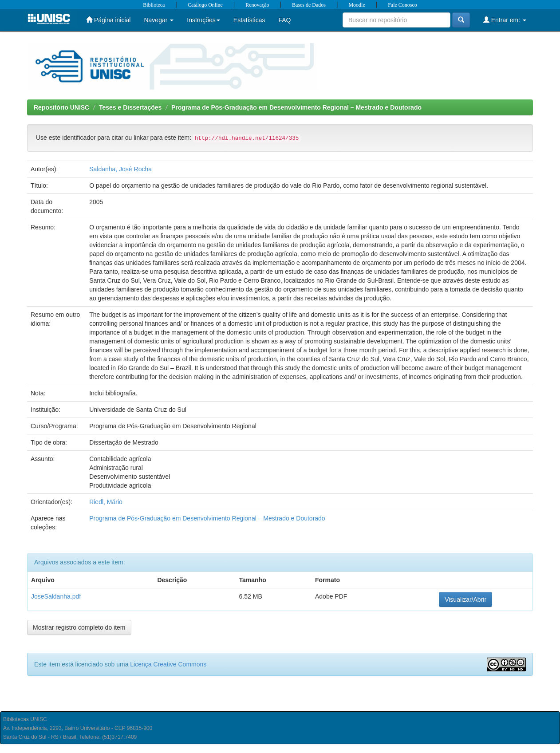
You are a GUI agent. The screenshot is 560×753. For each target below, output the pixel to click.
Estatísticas (249, 20)
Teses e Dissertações (130, 107)
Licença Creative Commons (168, 664)
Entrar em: (505, 20)
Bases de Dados (309, 5)
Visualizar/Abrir (465, 599)
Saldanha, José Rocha (120, 169)
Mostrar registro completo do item (79, 627)
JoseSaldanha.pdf (56, 596)
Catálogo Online (205, 5)
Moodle (357, 5)
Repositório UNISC (61, 107)
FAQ (284, 20)
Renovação (257, 5)
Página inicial (108, 20)
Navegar (159, 20)
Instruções (203, 20)
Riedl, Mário (106, 502)
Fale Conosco (402, 5)
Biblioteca (154, 5)
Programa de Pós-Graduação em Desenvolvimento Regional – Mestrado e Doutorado (296, 107)
